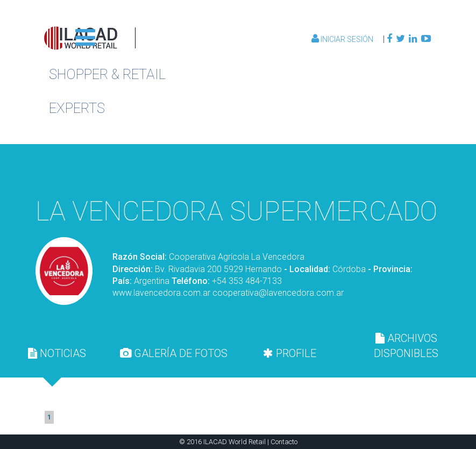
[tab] (57, 353)
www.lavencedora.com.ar (161, 293)
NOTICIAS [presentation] (57, 353)
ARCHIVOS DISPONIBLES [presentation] (406, 346)
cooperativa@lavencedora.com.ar (278, 293)
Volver (375, 170)
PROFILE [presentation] (290, 353)
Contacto (284, 442)
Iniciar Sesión (343, 39)
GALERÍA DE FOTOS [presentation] (174, 353)
